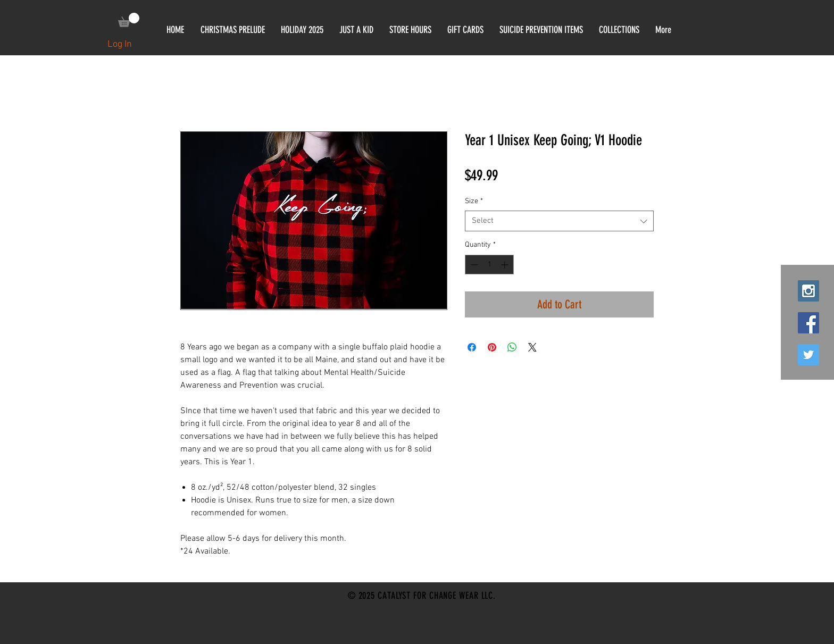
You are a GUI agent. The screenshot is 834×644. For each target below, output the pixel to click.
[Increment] (506, 265)
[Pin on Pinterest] (492, 347)
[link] (129, 20)
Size (474, 201)
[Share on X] (532, 347)
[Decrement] (473, 265)
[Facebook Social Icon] (808, 323)
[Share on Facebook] (472, 347)
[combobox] (559, 221)
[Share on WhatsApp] (512, 347)
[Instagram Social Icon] (808, 291)
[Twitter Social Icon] (808, 355)
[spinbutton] (489, 265)
